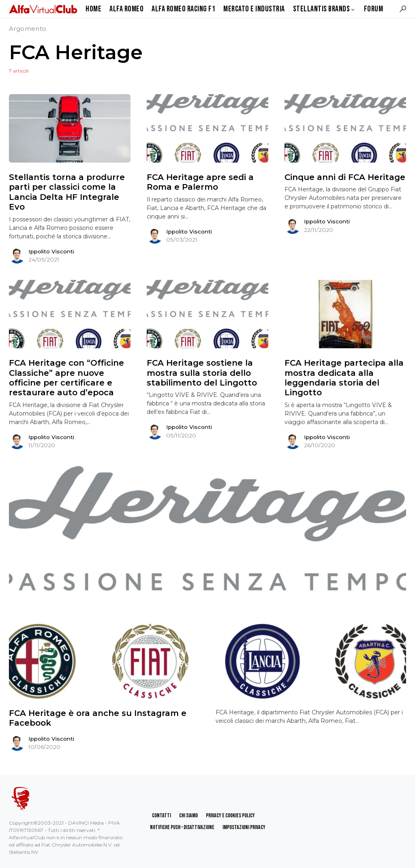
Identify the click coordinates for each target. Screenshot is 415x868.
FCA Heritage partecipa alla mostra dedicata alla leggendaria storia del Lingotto (344, 378)
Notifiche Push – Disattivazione (182, 827)
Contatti (162, 815)
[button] (403, 9)
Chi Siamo (188, 815)
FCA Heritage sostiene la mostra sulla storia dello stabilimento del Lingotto (202, 373)
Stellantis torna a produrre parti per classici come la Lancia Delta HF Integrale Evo (67, 192)
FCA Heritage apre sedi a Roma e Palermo (200, 182)
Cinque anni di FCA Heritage (345, 177)
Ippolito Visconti (51, 251)
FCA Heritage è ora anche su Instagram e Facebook (98, 718)
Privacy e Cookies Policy (230, 815)
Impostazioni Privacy (244, 827)
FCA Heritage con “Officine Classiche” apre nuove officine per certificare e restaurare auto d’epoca (66, 378)
